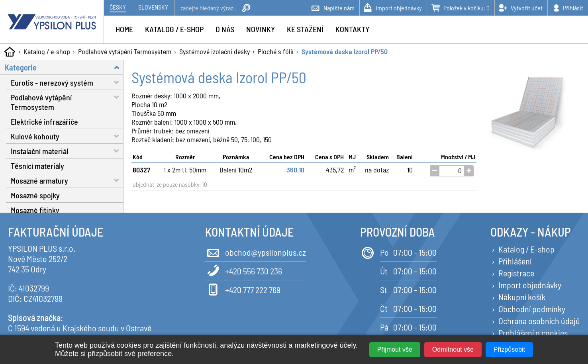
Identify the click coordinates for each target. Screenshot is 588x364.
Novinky (261, 29)
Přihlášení (515, 261)
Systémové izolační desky (215, 51)
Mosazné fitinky (35, 210)
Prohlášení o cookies (533, 333)
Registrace (516, 273)
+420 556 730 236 (244, 270)
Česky (118, 7)
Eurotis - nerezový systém (67, 82)
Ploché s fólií (276, 51)
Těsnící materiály (37, 166)
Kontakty (352, 29)
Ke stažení (305, 29)
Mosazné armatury (67, 180)
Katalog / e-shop (47, 51)
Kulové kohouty (67, 136)
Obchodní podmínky (532, 309)
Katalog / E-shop (526, 249)
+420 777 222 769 (243, 289)
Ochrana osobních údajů (539, 321)
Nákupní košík (522, 297)
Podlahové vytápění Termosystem (125, 51)
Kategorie (64, 67)
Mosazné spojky (35, 195)
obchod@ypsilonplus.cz (256, 251)
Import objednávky (530, 285)
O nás (225, 29)
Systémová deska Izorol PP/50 (345, 51)
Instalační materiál (67, 151)
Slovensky (153, 7)
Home (124, 29)
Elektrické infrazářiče (44, 121)
